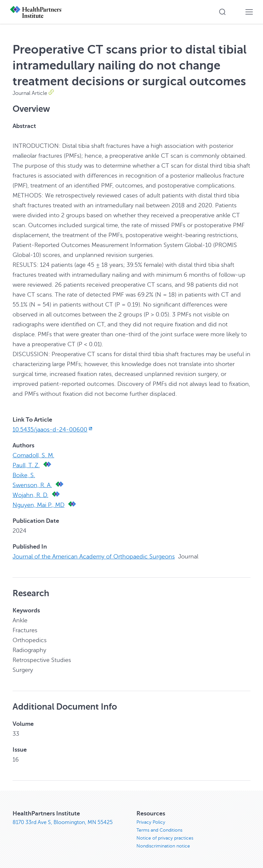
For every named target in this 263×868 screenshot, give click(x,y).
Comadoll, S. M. (33, 455)
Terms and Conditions (159, 830)
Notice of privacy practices (165, 838)
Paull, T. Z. (26, 465)
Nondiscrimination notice (163, 846)
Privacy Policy (151, 822)
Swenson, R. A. (32, 485)
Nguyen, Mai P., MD (38, 505)
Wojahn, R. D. (30, 495)
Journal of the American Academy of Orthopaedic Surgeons (94, 557)
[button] (222, 12)
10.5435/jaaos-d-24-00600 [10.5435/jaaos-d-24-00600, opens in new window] (53, 430)
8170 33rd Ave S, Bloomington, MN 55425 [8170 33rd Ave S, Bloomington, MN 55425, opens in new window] (63, 822)
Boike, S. (24, 475)
